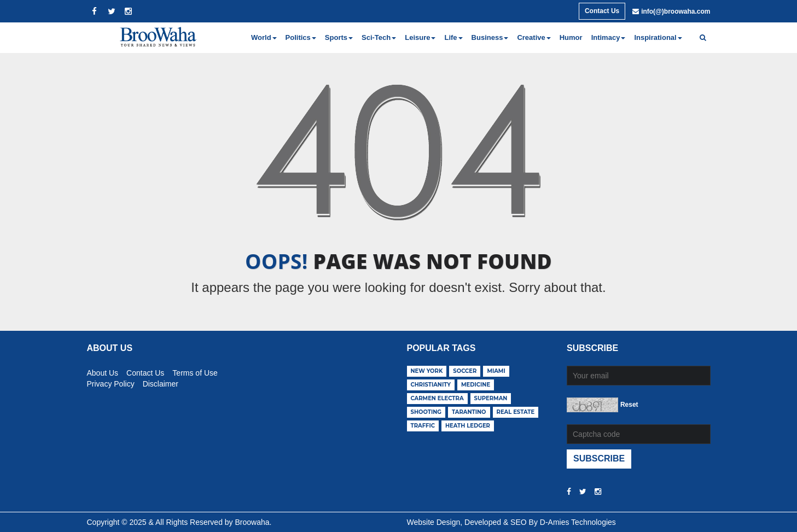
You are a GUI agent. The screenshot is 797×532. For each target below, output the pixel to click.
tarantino (469, 412)
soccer (465, 371)
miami (496, 371)
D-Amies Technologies (578, 522)
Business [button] (490, 37)
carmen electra (437, 398)
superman (491, 398)
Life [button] (453, 37)
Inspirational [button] (658, 37)
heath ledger (468, 426)
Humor (571, 37)
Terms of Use (195, 371)
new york (427, 371)
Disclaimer (161, 382)
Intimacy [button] (609, 37)
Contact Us (602, 11)
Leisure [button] (420, 37)
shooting (426, 412)
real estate (516, 412)
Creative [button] (534, 37)
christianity (431, 385)
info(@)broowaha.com (676, 11)
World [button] (264, 37)
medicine (476, 385)
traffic (423, 426)
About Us (103, 371)
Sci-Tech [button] (379, 37)
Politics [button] (301, 37)
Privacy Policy (111, 382)
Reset (629, 405)
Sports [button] (339, 37)
